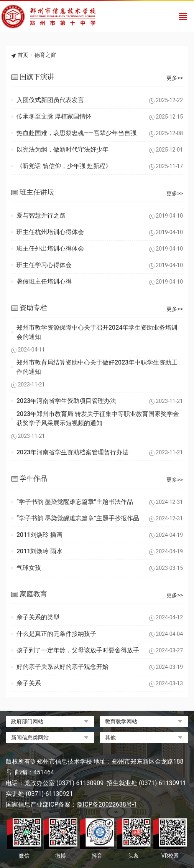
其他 (110, 738)
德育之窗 (45, 55)
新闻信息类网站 (30, 738)
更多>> (175, 78)
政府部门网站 (27, 721)
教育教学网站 (121, 721)
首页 (23, 55)
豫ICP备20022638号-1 (107, 804)
